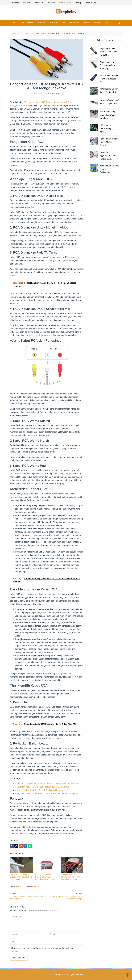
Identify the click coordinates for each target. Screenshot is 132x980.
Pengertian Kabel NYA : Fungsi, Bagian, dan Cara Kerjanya (42, 787)
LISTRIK (21, 887)
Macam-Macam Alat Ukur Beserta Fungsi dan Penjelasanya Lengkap (66, 896)
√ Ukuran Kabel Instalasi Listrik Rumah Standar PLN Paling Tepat (21, 877)
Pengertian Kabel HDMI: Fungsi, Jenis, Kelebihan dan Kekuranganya (47, 793)
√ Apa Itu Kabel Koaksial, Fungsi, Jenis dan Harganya (40, 790)
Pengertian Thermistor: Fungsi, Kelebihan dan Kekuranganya (28, 896)
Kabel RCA (36, 887)
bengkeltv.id (30, 827)
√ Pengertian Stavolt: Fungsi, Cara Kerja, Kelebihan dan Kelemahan (46, 877)
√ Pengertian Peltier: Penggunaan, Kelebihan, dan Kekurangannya (70, 877)
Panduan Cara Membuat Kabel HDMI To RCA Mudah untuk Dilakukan (47, 784)
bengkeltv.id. (61, 975)
